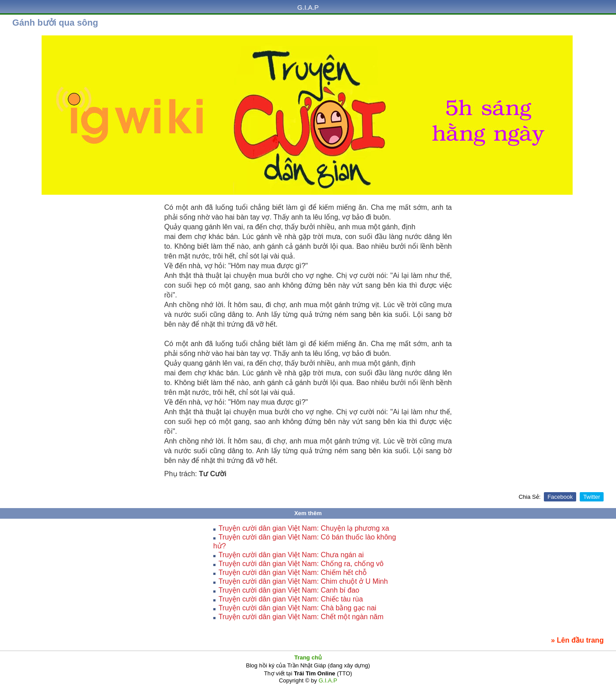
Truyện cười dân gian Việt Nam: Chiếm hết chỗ (293, 572)
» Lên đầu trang (577, 640)
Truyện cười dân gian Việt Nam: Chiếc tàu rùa (291, 599)
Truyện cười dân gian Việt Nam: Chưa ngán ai (291, 555)
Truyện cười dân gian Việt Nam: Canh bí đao (289, 590)
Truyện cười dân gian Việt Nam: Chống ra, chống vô (301, 564)
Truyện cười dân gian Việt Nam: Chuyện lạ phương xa (304, 528)
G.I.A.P (308, 7)
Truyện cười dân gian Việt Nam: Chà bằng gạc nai (298, 608)
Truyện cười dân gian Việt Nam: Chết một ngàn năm (301, 617)
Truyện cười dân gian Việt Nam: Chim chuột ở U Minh (303, 581)
